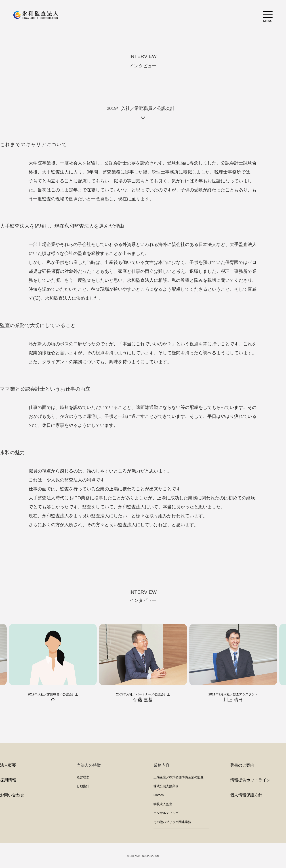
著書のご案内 (242, 765)
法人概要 (8, 765)
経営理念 (83, 777)
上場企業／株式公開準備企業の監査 (179, 777)
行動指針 (83, 786)
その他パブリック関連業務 (172, 822)
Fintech (159, 795)
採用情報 (8, 780)
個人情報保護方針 (246, 795)
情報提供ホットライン (250, 780)
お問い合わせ (12, 795)
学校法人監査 (163, 804)
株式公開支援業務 (166, 786)
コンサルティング (166, 813)
